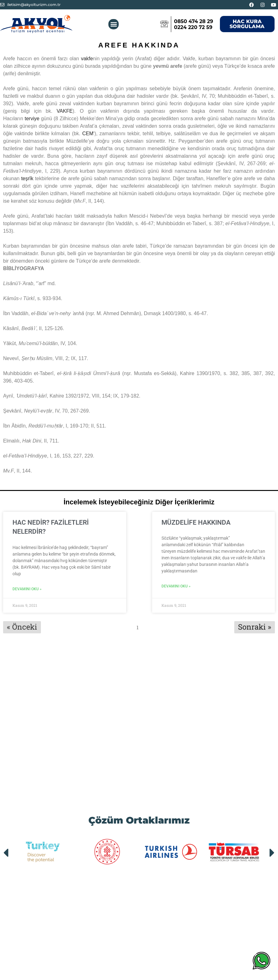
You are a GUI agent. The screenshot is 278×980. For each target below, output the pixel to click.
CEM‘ (88, 134)
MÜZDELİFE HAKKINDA (196, 522)
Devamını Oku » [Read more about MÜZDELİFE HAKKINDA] (176, 586)
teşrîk (27, 178)
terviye (32, 119)
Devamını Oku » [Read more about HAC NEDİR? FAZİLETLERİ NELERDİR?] (27, 589)
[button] (114, 24)
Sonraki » (255, 626)
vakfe (87, 59)
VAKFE (65, 111)
